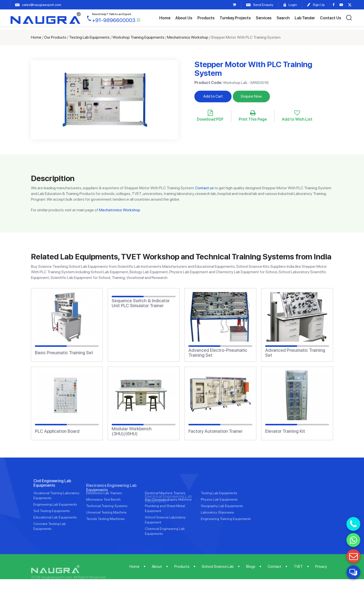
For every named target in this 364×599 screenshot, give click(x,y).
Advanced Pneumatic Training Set (295, 353)
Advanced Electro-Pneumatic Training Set (218, 353)
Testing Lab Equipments (89, 37)
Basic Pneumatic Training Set (64, 353)
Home (165, 18)
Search (283, 18)
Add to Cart (213, 96)
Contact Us (331, 18)
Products (206, 18)
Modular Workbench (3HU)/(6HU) (132, 431)
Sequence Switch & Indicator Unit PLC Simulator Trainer (141, 303)
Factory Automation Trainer (216, 431)
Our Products (55, 37)
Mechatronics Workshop (188, 37)
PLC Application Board (57, 431)
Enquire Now (251, 96)
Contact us (204, 188)
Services (264, 18)
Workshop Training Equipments (138, 37)
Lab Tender (305, 18)
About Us (184, 18)
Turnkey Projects (235, 18)
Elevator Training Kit (285, 431)
